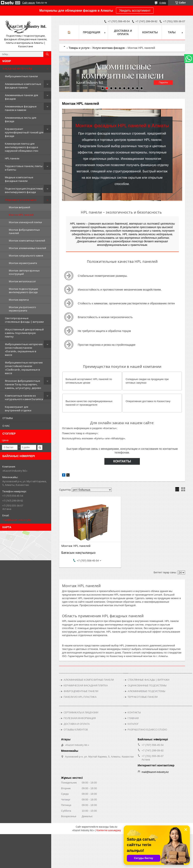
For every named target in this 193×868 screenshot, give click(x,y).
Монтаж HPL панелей (21, 215)
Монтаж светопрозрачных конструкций (24, 272)
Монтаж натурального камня (26, 256)
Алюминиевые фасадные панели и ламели (21, 108)
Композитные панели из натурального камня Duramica (24, 397)
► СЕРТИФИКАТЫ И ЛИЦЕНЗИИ (79, 712)
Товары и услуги (79, 48)
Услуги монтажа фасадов (21, 200)
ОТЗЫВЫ (8, 418)
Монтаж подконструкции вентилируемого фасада (23, 291)
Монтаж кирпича (19, 300)
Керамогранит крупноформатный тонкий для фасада (24, 132)
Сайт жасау (29, 3)
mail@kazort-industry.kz (17, 520)
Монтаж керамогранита (23, 263)
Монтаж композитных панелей (27, 241)
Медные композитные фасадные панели (19, 179)
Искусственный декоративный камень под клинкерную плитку (24, 333)
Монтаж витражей (19, 207)
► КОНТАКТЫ (133, 712)
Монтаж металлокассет (22, 281)
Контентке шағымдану (109, 830)
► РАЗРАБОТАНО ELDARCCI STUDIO (146, 730)
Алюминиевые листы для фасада (21, 119)
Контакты (150, 32)
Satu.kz (113, 827)
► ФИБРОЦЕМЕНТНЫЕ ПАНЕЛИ (79, 691)
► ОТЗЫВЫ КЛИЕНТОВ (74, 730)
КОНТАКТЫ (122, 461)
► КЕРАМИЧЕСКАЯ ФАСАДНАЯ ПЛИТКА (84, 685)
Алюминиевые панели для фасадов (21, 97)
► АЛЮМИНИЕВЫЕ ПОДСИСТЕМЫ (145, 691)
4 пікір (163, 3)
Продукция (92, 32)
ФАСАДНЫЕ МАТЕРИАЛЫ (17, 69)
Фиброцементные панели (21, 76)
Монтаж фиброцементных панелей (24, 231)
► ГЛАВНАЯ (132, 718)
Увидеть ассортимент (135, 11)
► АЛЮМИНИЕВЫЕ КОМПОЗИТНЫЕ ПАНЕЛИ (87, 680)
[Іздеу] (47, 54)
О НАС (6, 426)
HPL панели (12, 158)
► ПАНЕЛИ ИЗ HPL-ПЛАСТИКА (78, 697)
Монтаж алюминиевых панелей (27, 248)
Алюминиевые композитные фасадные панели (23, 86)
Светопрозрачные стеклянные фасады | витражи (24, 320)
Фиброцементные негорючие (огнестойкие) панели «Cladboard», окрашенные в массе (24, 368)
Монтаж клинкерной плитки (25, 222)
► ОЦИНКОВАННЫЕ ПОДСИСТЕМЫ (145, 685)
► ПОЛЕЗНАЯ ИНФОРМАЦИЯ (78, 718)
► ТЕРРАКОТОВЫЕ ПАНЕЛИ (141, 697)
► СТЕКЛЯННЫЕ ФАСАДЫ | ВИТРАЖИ (147, 680)
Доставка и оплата (123, 32)
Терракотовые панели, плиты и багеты (24, 168)
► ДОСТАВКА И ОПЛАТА (75, 724)
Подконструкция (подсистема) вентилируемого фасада (24, 190)
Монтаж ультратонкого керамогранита (22, 309)
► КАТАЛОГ (132, 724)
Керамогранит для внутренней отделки (18, 409)
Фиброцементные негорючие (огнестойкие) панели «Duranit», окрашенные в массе (24, 349)
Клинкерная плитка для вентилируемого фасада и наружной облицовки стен (22, 147)
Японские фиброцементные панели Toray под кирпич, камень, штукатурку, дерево (23, 384)
